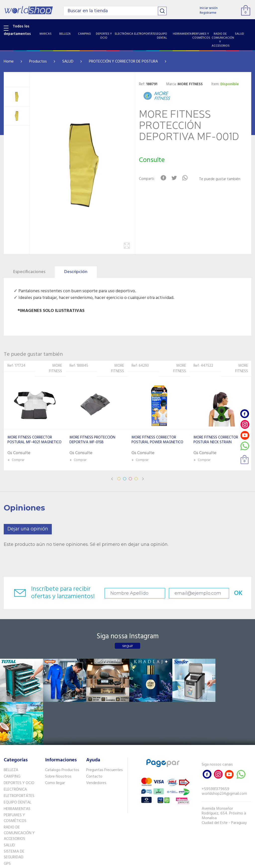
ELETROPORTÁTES (19, 752)
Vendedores (96, 740)
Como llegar (55, 740)
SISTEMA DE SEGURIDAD (14, 811)
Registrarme (208, 13)
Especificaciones (29, 272)
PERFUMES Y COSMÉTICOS (15, 775)
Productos (38, 62)
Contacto (94, 733)
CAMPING (12, 733)
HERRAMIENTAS (17, 765)
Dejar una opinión (28, 529)
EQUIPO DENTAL (18, 759)
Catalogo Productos (62, 727)
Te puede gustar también (220, 179)
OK (237, 593)
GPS (7, 820)
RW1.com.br (145, 862)
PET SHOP (12, 827)
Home (9, 62)
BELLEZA (11, 727)
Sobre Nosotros (58, 733)
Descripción (76, 272)
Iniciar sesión (209, 8)
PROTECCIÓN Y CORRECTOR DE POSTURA (123, 62)
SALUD (68, 62)
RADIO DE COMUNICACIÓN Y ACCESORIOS (19, 790)
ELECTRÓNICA (15, 746)
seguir (128, 646)
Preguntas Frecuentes (104, 727)
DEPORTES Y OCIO (19, 740)
